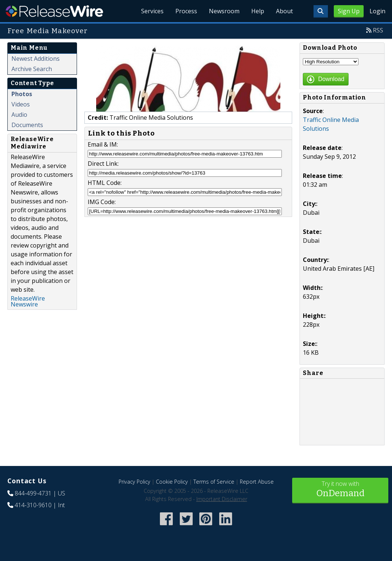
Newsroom (224, 11)
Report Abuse (257, 482)
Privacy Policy (134, 482)
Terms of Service (214, 482)
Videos (21, 104)
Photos (22, 94)
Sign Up (349, 11)
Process (186, 11)
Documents (27, 125)
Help (258, 11)
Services (152, 11)
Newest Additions (36, 59)
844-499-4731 (33, 493)
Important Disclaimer (222, 499)
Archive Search (32, 69)
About (284, 11)
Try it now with (340, 490)
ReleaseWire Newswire (28, 301)
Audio (19, 115)
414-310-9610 (33, 505)
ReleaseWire (54, 11)
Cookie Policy (172, 482)
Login (377, 11)
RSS (378, 30)
